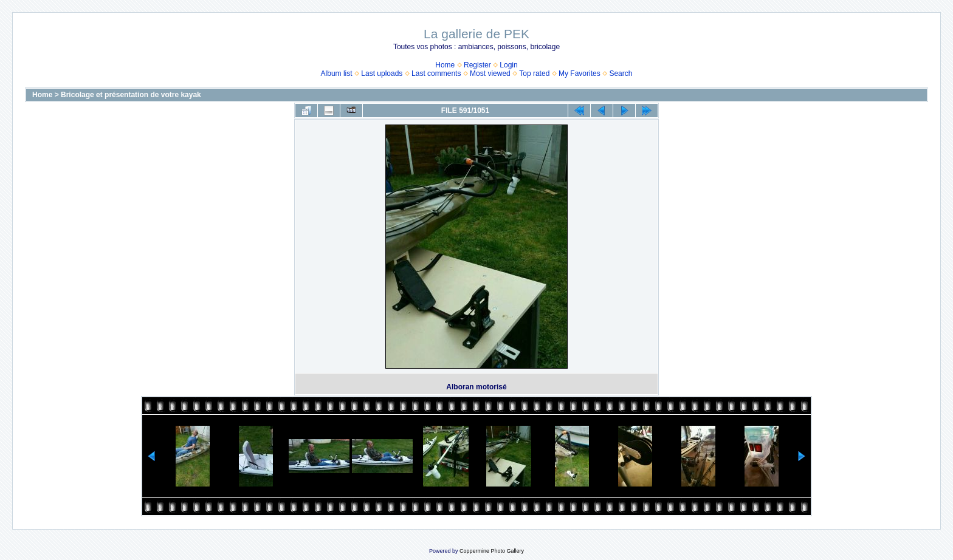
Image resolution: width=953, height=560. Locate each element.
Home (445, 65)
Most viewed (490, 73)
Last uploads (382, 73)
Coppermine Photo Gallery (492, 551)
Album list (337, 73)
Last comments (436, 73)
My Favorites (580, 73)
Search (621, 73)
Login (508, 65)
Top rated (534, 73)
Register (477, 65)
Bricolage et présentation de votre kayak (131, 95)
